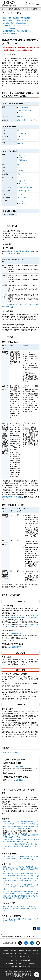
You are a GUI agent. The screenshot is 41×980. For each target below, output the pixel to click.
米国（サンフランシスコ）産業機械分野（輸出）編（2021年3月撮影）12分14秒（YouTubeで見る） (21, 823)
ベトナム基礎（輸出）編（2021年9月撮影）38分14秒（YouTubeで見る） (20, 920)
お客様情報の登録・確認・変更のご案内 (17, 31)
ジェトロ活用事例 (9, 28)
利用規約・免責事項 (32, 950)
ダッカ (20, 177)
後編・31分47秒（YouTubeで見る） (20, 836)
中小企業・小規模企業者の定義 (18, 251)
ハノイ (21, 201)
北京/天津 (22, 155)
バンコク (20, 171)
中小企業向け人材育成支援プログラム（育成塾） (20, 496)
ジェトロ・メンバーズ (25, 26)
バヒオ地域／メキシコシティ (27, 120)
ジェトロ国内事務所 (15, 633)
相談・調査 (7, 18)
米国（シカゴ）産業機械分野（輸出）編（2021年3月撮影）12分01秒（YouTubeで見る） (21, 827)
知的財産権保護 (21, 23)
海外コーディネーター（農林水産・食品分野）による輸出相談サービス (20, 617)
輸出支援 (16, 18)
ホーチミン (22, 204)
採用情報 (6, 950)
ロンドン (20, 143)
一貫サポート (8, 20)
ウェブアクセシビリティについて (28, 953)
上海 (20, 158)
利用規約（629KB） (11, 752)
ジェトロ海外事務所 (15, 647)
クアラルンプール (23, 191)
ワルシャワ (21, 140)
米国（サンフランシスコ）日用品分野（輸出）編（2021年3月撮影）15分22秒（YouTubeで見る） (21, 875)
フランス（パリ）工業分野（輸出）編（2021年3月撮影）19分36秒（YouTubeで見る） (21, 841)
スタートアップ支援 (21, 20)
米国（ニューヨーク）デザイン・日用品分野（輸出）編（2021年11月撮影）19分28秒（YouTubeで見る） (21, 869)
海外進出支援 (25, 18)
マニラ (20, 194)
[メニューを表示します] (38, 4)
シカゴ (21, 112)
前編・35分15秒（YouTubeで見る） (16, 835)
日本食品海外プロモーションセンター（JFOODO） (21, 963)
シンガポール (22, 197)
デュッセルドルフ (23, 133)
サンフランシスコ (25, 110)
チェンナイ (22, 183)
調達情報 (13, 950)
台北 (19, 168)
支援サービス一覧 (9, 26)
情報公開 (21, 950)
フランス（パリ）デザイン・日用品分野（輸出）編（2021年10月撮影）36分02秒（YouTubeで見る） (20, 887)
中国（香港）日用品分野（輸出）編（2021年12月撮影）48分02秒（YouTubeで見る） (21, 897)
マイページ (29, 3)
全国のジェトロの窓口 (11, 33)
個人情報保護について (10, 953)
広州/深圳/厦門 (24, 160)
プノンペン (21, 174)
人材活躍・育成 (8, 23)
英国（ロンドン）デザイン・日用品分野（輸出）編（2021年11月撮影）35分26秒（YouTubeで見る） (20, 880)
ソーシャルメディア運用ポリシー (20, 956)
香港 (19, 164)
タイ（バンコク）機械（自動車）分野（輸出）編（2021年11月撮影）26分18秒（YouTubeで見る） (20, 846)
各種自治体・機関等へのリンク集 (20, 966)
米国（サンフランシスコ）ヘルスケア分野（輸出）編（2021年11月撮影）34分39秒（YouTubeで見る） (21, 908)
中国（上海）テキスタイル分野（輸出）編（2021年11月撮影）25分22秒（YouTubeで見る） (21, 858)
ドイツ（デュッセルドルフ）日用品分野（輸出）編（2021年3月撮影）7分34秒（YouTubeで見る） (20, 892)
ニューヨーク (23, 107)
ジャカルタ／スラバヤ (25, 188)
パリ (19, 130)
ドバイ (20, 215)
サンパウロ (21, 117)
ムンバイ (22, 181)
